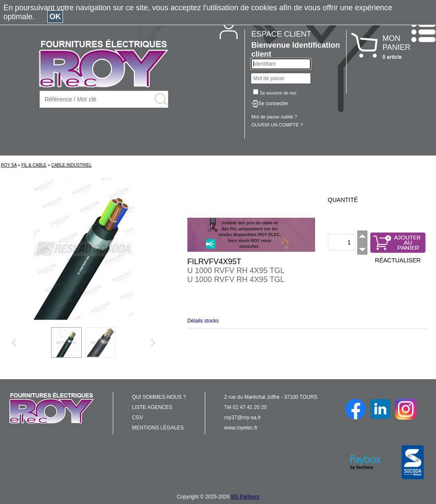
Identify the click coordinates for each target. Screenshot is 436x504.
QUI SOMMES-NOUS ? (159, 397)
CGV (138, 418)
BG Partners (245, 497)
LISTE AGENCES (152, 407)
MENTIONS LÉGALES (158, 428)
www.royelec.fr (241, 428)
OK (55, 17)
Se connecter (273, 104)
